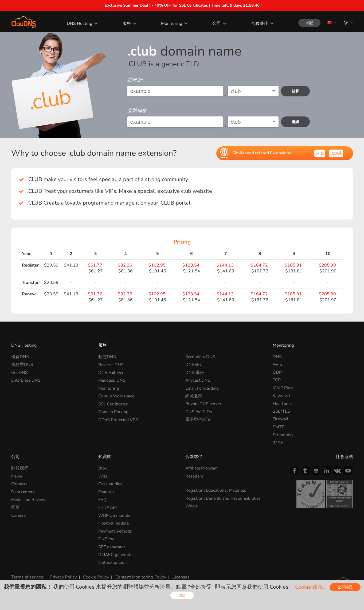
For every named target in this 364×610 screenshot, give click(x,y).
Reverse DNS (111, 365)
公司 (215, 24)
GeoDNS (20, 372)
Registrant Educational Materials (217, 490)
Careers (19, 515)
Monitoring (171, 24)
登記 (309, 23)
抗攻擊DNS (22, 365)
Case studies (111, 484)
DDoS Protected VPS (119, 419)
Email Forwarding (202, 388)
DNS (277, 357)
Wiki (103, 476)
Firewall (281, 419)
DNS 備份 (195, 372)
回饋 (15, 507)
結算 (296, 91)
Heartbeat (282, 404)
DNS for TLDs (199, 411)
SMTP (279, 427)
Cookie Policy (95, 576)
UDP (277, 372)
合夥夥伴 (258, 24)
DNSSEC (194, 365)
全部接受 (345, 587)
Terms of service (27, 576)
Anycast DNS (198, 380)
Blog (103, 468)
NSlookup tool (112, 562)
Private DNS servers (205, 404)
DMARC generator (116, 554)
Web (277, 365)
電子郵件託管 (198, 419)
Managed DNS (112, 380)
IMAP (278, 443)
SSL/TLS (281, 411)
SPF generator (112, 546)
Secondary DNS (200, 357)
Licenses (179, 576)
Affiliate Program (202, 468)
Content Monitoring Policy (139, 576)
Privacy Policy (62, 576)
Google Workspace (117, 396)
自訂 (182, 595)
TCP (277, 380)
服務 (126, 24)
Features (107, 492)
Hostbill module (114, 523)
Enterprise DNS (26, 380)
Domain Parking (113, 411)
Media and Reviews (30, 499)
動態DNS (107, 357)
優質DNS (20, 357)
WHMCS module (115, 515)
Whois (192, 506)
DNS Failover (111, 372)
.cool (336, 153)
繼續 (296, 122)
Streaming (283, 435)
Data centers (24, 492)
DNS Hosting (78, 24)
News (17, 476)
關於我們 (20, 468)
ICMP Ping (283, 388)
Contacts (20, 484)
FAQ (103, 499)
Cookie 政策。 (312, 587)
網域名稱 (194, 396)
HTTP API (108, 507)
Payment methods (116, 531)
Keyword (281, 396)
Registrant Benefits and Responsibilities (224, 498)
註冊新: (135, 80)
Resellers (195, 476)
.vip (319, 153)
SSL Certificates (114, 404)
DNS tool (107, 538)
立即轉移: (138, 111)
